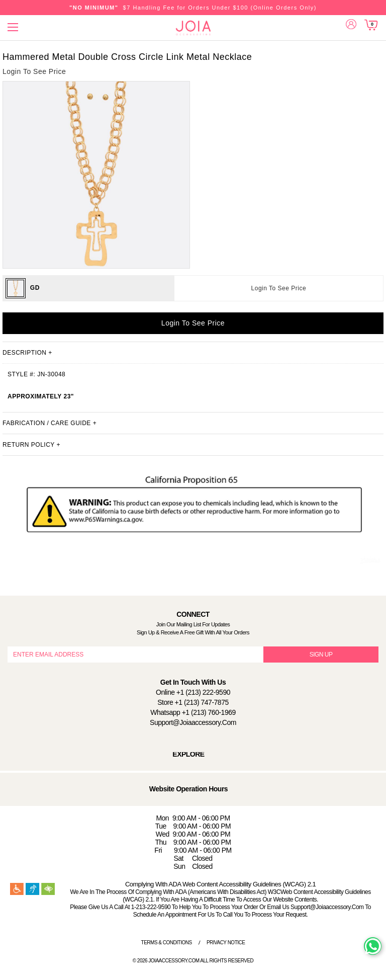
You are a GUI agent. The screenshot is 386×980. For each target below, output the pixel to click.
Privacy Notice (226, 943)
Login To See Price (279, 288)
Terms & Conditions (167, 943)
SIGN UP (321, 655)
